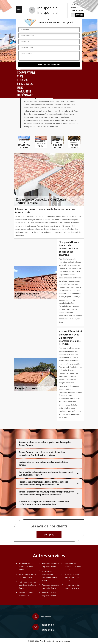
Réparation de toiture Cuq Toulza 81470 (28, 576)
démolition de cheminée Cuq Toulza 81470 (73, 567)
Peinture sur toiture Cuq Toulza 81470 (73, 587)
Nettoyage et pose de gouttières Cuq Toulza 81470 (28, 585)
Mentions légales (63, 641)
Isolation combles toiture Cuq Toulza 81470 (72, 577)
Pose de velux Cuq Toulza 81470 (26, 594)
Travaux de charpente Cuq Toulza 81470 (50, 587)
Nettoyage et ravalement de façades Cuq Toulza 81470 (49, 576)
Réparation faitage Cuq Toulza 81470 (49, 594)
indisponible (47, 8)
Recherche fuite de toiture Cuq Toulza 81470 (26, 567)
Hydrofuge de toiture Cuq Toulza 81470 (50, 565)
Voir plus (49, 535)
